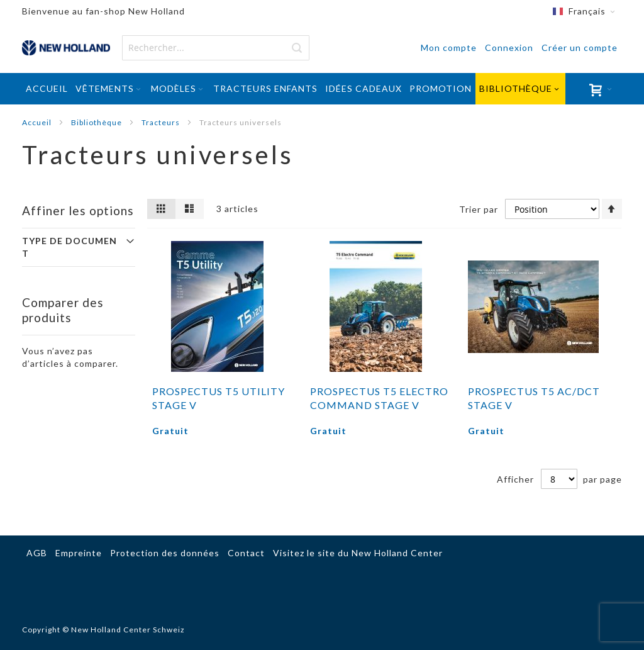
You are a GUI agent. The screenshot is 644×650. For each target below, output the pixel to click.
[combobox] (216, 48)
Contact (246, 553)
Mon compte (449, 48)
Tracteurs (162, 122)
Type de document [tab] (69, 247)
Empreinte (79, 553)
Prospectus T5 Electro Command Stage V (379, 398)
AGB (37, 553)
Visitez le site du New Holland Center (358, 553)
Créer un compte (580, 48)
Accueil (38, 122)
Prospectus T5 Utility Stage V (219, 398)
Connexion (509, 48)
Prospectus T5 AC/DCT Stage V (534, 398)
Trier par (479, 209)
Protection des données (165, 553)
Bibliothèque (97, 122)
